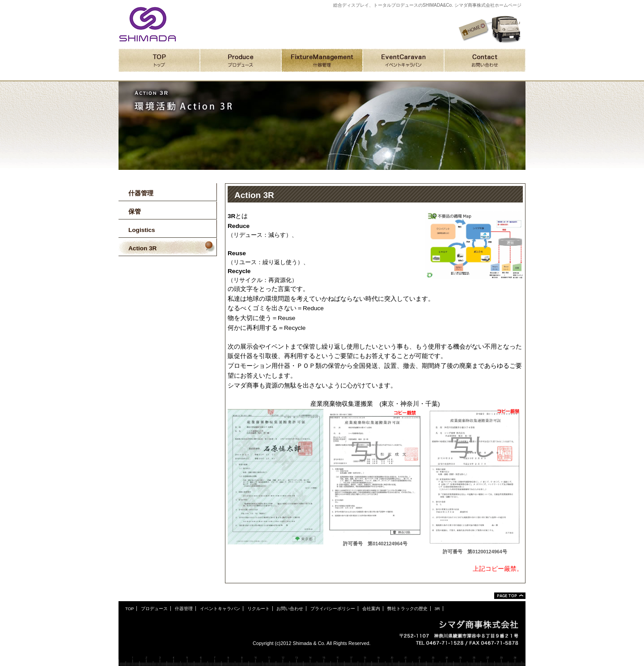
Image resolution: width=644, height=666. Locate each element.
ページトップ (510, 596)
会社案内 (371, 609)
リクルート (258, 609)
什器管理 (184, 609)
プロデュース (154, 609)
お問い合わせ (290, 609)
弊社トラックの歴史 (407, 609)
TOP (129, 609)
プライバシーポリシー (333, 609)
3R (437, 609)
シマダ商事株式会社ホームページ (148, 24)
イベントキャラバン (220, 609)
